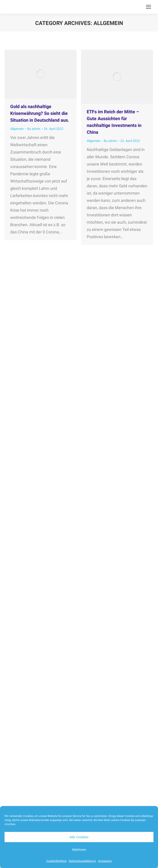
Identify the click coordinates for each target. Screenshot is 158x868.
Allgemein (17, 129)
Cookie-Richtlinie (56, 861)
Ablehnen (79, 849)
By (34, 129)
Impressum (105, 861)
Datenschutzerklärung (82, 861)
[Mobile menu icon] (148, 7)
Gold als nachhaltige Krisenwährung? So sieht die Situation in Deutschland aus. (40, 113)
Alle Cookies (79, 837)
